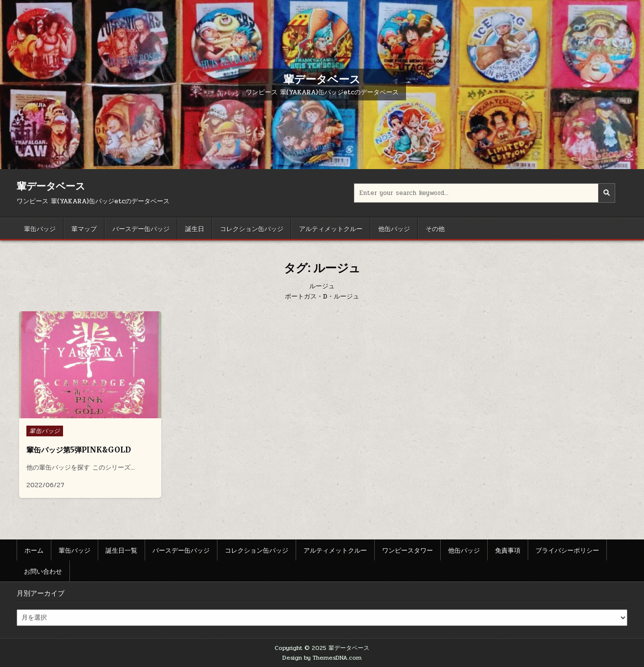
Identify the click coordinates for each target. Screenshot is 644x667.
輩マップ (84, 228)
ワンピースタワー (408, 550)
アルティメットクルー (331, 228)
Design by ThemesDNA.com (322, 658)
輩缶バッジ (40, 228)
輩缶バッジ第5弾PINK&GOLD (79, 450)
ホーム (34, 550)
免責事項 (508, 550)
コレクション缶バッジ (252, 228)
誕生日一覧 (121, 550)
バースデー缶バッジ (141, 228)
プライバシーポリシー (567, 550)
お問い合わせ (43, 571)
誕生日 (195, 228)
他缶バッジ (394, 228)
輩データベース (322, 79)
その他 (435, 228)
